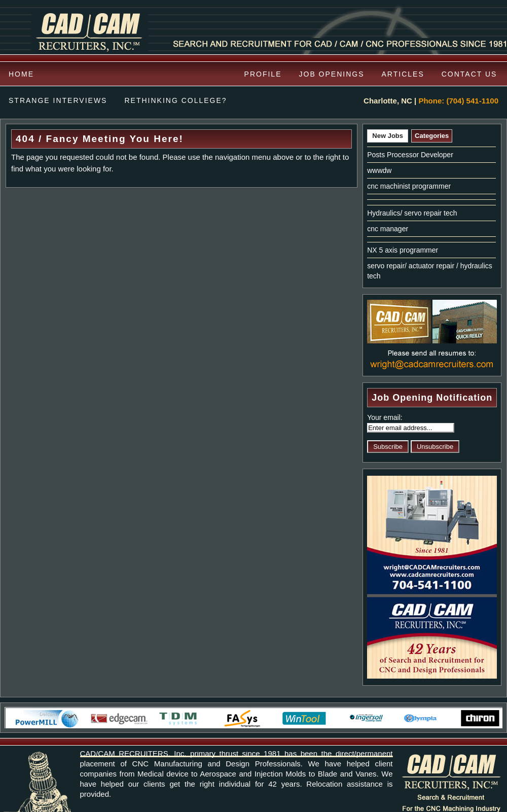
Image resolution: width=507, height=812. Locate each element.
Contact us (469, 74)
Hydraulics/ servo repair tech (412, 213)
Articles (403, 74)
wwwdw (379, 170)
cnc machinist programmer (409, 186)
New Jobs (388, 136)
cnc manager (388, 229)
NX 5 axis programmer (403, 250)
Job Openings (332, 74)
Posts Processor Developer (410, 155)
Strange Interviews (58, 100)
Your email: (385, 417)
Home (21, 74)
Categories (432, 136)
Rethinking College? (175, 100)
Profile (263, 74)
